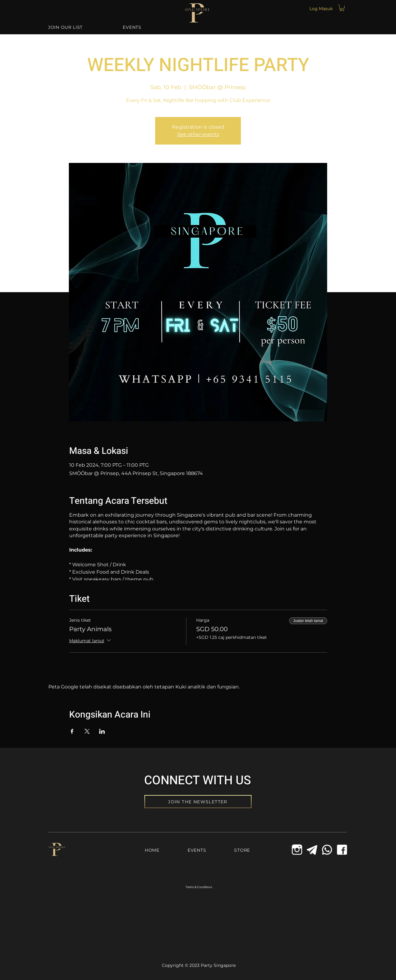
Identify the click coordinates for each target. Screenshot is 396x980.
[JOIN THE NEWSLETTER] (198, 802)
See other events (198, 134)
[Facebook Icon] (342, 850)
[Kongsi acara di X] (87, 731)
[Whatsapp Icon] (327, 850)
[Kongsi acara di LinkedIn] (102, 731)
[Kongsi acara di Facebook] (72, 731)
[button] (342, 8)
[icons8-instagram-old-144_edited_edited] (297, 850)
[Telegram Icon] (312, 850)
